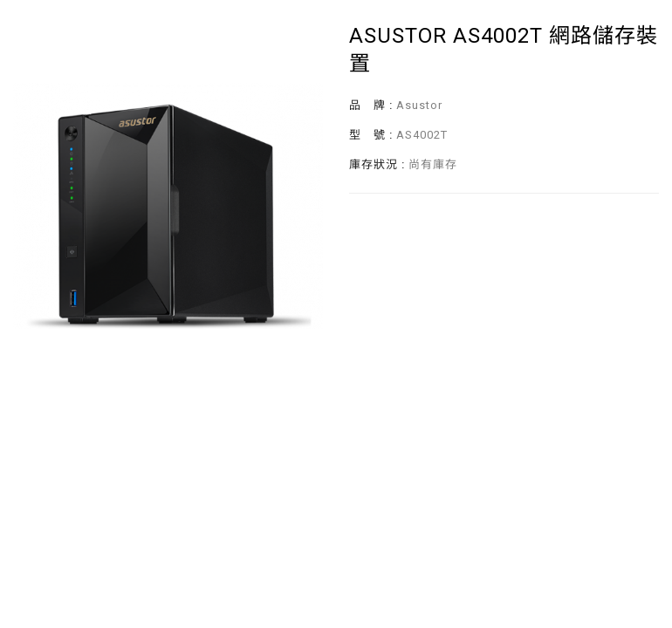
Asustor (419, 105)
